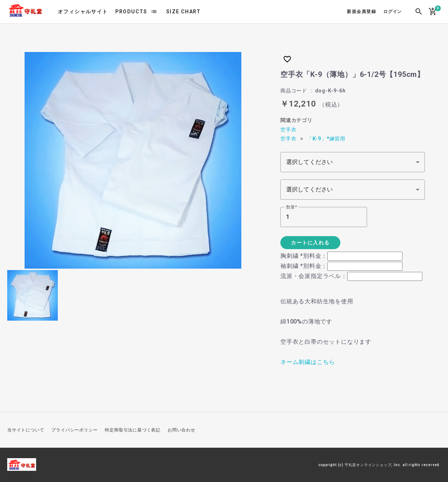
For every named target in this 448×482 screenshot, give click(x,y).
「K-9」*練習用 (326, 139)
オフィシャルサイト (83, 12)
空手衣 (288, 130)
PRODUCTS (131, 12)
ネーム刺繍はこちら (308, 362)
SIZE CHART (184, 12)
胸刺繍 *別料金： (304, 256)
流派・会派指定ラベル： (314, 276)
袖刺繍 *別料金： (304, 266)
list (154, 12)
